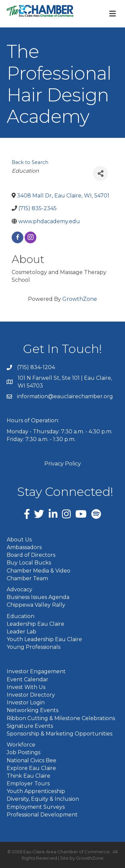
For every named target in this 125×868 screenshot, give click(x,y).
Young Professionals (33, 647)
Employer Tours (28, 784)
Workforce (21, 745)
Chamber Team (27, 578)
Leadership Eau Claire (35, 624)
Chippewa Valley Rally (36, 605)
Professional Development (42, 815)
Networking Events (32, 710)
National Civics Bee (31, 760)
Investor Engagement (36, 671)
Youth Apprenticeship (36, 791)
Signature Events (30, 726)
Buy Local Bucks (29, 563)
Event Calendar (27, 679)
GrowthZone (80, 299)
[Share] (100, 173)
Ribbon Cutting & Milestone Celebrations (61, 718)
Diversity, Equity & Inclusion (43, 799)
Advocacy (19, 589)
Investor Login (26, 703)
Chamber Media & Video (38, 571)
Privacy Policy (63, 464)
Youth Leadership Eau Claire (44, 639)
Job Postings (23, 752)
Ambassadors (24, 547)
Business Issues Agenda (38, 597)
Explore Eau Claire (31, 768)
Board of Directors (31, 555)
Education (20, 616)
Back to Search (30, 162)
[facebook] (17, 237)
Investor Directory (31, 695)
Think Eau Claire (28, 776)
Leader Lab (21, 632)
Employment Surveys (36, 807)
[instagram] (30, 237)
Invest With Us (26, 687)
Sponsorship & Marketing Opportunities (59, 734)
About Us (19, 540)
